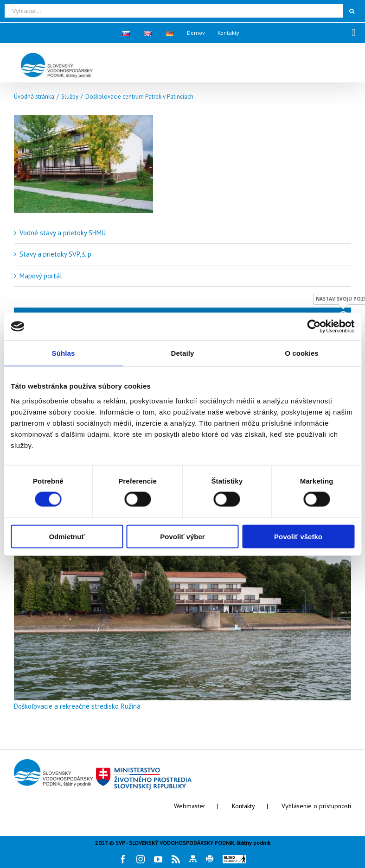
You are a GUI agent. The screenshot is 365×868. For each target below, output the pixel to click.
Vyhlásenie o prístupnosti (316, 806)
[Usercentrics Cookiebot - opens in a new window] (314, 327)
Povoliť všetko (298, 536)
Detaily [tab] (183, 353)
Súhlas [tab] (64, 353)
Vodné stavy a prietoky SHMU (63, 233)
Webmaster (190, 806)
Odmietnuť (67, 536)
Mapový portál (41, 276)
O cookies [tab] (302, 353)
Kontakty (243, 806)
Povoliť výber (182, 536)
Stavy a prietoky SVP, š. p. (56, 254)
